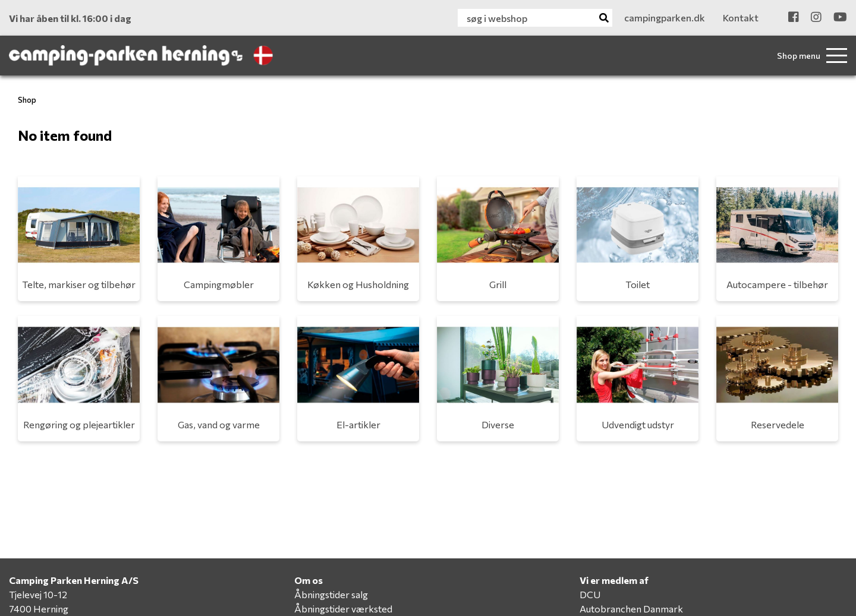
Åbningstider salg (331, 594)
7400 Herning (39, 609)
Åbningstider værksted (343, 609)
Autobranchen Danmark (631, 609)
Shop (27, 100)
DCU (590, 594)
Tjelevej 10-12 (38, 594)
